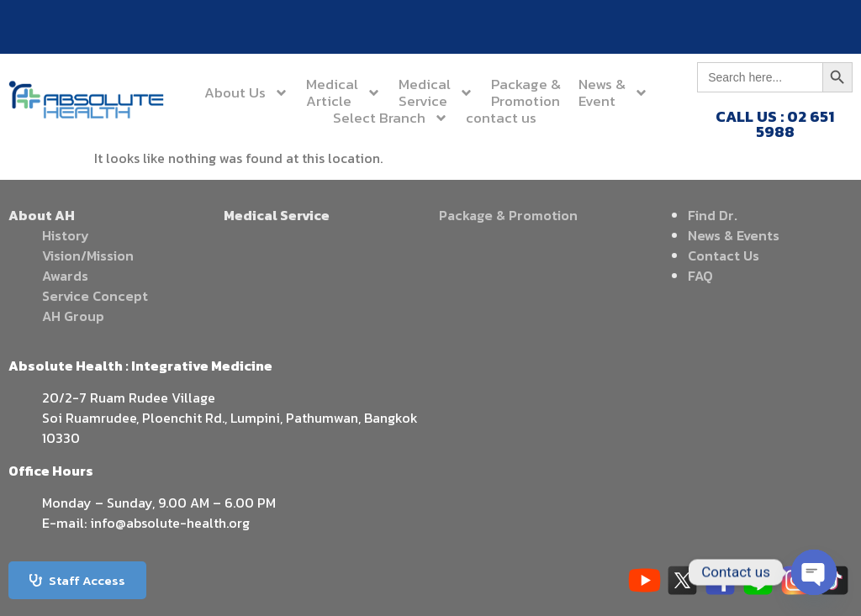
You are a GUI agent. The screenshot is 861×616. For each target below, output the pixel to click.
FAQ (700, 276)
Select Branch (391, 118)
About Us (246, 93)
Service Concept (95, 296)
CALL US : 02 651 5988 (775, 124)
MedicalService (436, 92)
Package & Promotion (508, 215)
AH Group (73, 316)
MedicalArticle (343, 92)
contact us (501, 118)
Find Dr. (713, 215)
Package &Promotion (526, 92)
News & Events (734, 235)
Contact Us (724, 255)
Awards (65, 276)
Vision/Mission (88, 255)
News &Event (613, 92)
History (66, 235)
